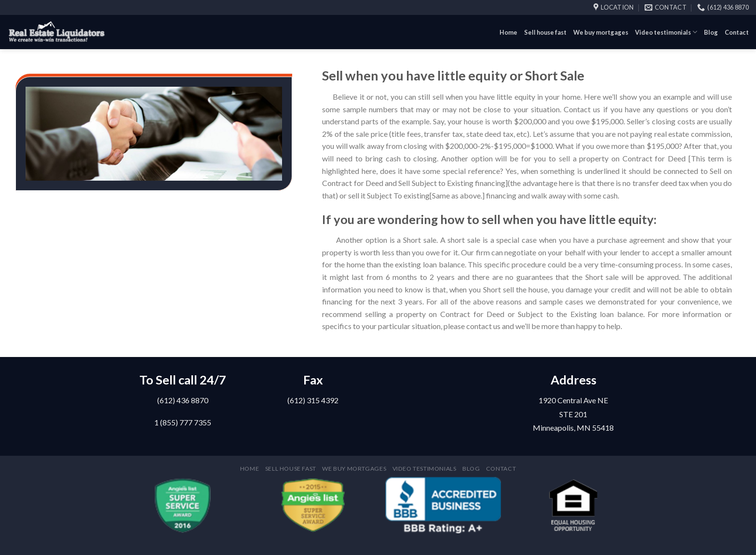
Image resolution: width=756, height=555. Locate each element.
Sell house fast (545, 32)
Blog (711, 32)
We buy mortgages (601, 32)
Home (508, 32)
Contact (737, 32)
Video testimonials (666, 32)
